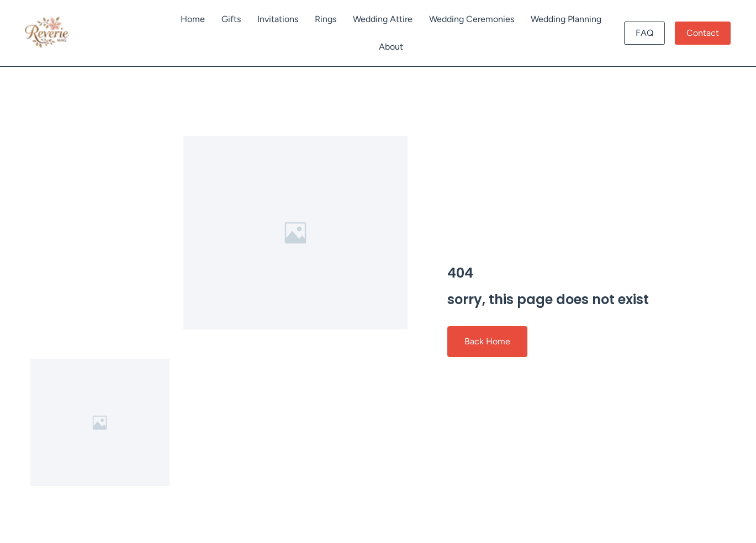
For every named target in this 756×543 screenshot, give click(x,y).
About (391, 47)
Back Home (487, 341)
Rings (326, 19)
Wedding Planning (566, 19)
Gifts (231, 19)
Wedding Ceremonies (472, 19)
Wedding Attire (383, 19)
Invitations (278, 19)
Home (193, 19)
